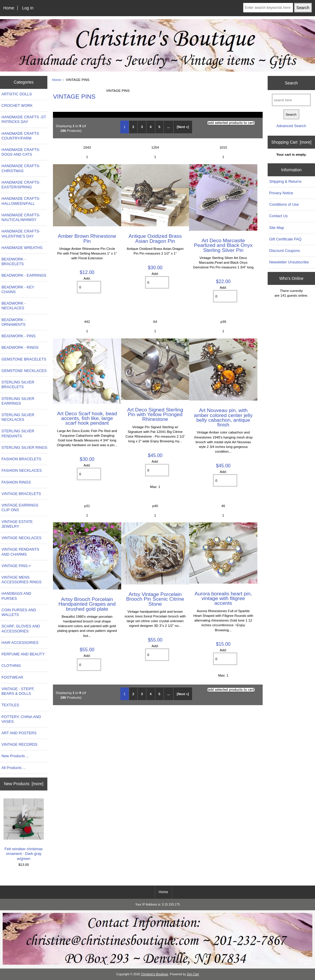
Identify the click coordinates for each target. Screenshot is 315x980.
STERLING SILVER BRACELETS (18, 384)
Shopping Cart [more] (291, 142)
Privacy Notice (281, 193)
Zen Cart (193, 974)
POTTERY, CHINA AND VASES (21, 719)
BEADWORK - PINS (18, 336)
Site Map (276, 228)
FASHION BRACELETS (21, 459)
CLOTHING (11, 666)
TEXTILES (10, 705)
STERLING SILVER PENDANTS (18, 433)
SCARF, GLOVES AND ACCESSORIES (21, 628)
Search (291, 83)
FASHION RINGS (16, 482)
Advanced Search (291, 126)
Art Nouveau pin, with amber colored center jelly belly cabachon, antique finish (223, 417)
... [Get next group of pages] (168, 127)
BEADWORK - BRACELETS (14, 261)
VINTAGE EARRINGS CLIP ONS (20, 508)
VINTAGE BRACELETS (21, 494)
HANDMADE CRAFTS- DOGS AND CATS (21, 152)
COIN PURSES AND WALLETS (19, 612)
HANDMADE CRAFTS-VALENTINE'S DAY (21, 234)
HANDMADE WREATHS (22, 248)
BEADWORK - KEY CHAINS (18, 289)
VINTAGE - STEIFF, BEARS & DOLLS (18, 691)
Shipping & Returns (285, 181)
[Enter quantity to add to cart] (89, 287)
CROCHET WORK (17, 106)
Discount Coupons (284, 251)
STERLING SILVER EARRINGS (18, 401)
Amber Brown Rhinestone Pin (87, 238)
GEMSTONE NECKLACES (24, 371)
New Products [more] (24, 784)
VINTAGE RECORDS (19, 744)
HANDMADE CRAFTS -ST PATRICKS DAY (24, 119)
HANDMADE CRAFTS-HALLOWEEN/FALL (21, 201)
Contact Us (278, 216)
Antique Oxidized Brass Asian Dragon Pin (155, 238)
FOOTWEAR (12, 677)
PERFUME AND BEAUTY (23, 654)
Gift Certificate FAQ (285, 239)
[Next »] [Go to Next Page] (183, 127)
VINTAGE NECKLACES (21, 538)
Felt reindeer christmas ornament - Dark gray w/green (24, 830)
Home (9, 8)
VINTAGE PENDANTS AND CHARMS (20, 552)
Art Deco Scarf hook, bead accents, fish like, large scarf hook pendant (87, 418)
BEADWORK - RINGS (20, 347)
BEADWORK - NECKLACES (14, 306)
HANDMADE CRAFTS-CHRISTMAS (21, 168)
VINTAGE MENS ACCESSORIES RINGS (21, 580)
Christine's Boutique (155, 974)
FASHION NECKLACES (22, 470)
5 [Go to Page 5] (159, 127)
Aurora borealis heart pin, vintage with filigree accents (223, 598)
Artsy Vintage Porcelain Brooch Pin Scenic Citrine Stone (155, 599)
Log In (28, 8)
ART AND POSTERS (19, 733)
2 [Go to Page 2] (133, 127)
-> (16, 566)
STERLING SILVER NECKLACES (18, 417)
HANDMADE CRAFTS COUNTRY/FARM (20, 136)
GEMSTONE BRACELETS (24, 359)
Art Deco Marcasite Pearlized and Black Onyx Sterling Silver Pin (223, 245)
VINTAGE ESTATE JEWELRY (17, 524)
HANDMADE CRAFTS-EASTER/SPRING (21, 185)
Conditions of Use (284, 204)
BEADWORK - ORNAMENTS (14, 322)
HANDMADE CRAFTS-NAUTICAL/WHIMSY (21, 217)
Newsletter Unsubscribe (289, 262)
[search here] (291, 100)
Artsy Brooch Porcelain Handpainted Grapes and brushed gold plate (87, 604)
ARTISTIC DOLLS (17, 94)
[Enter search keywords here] (268, 8)
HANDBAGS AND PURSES (16, 596)
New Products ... (15, 756)
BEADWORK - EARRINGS (24, 275)
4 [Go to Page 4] (151, 127)
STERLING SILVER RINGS (24, 447)
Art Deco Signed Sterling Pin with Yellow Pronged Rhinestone (155, 414)
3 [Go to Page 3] (142, 127)
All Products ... (14, 768)
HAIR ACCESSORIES (20, 643)
